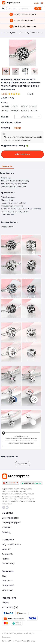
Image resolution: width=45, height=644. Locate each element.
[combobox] (24, 117)
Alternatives (8, 590)
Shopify (5, 603)
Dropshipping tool (10, 518)
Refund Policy (8, 564)
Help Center (8, 581)
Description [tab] (7, 166)
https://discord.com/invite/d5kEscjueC (7, 507)
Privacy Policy (21, 641)
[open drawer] (42, 3)
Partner (6, 559)
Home (3, 33)
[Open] (39, 117)
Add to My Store (22, 154)
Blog (4, 576)
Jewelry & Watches (13, 33)
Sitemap (32, 641)
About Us (6, 549)
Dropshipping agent (11, 523)
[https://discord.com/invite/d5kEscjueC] (7, 507)
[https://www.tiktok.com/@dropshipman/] (4, 507)
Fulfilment (7, 527)
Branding (6, 532)
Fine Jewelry (25, 33)
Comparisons (8, 586)
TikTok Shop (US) (10, 607)
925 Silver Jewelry (37, 33)
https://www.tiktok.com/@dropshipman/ (4, 507)
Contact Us (7, 554)
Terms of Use (8, 641)
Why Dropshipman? (11, 545)
